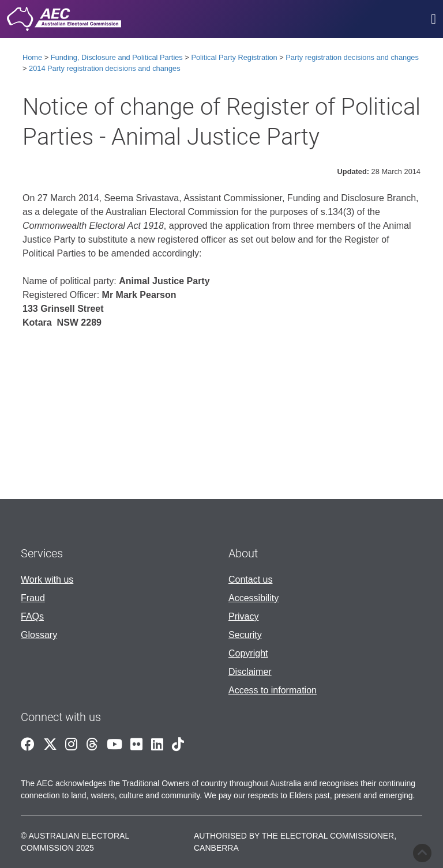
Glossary (39, 635)
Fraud (33, 598)
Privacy (243, 616)
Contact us (250, 580)
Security (245, 635)
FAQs (32, 616)
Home (32, 57)
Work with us (47, 580)
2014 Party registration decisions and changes (105, 68)
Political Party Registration (234, 57)
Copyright (248, 653)
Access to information (273, 690)
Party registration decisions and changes (352, 57)
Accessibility (254, 598)
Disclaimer (250, 672)
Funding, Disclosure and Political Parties (117, 57)
